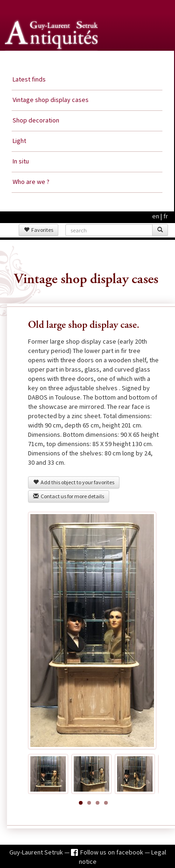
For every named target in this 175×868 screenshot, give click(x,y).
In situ (21, 161)
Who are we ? (31, 182)
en (156, 216)
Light (19, 141)
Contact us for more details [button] (69, 496)
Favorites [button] (38, 230)
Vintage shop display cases (51, 100)
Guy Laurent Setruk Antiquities (53, 60)
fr (166, 216)
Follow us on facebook (112, 852)
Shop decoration (36, 120)
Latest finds (29, 79)
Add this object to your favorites (74, 482)
